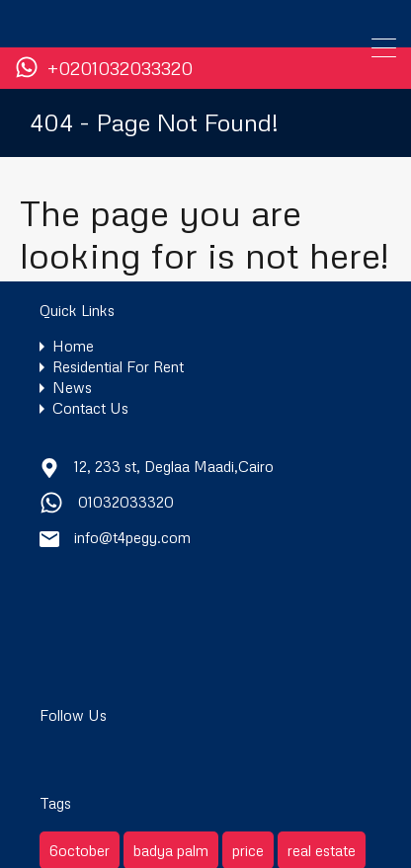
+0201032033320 (120, 69)
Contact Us (90, 408)
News (72, 388)
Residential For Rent (118, 367)
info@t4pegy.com (132, 537)
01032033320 (126, 502)
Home (73, 346)
